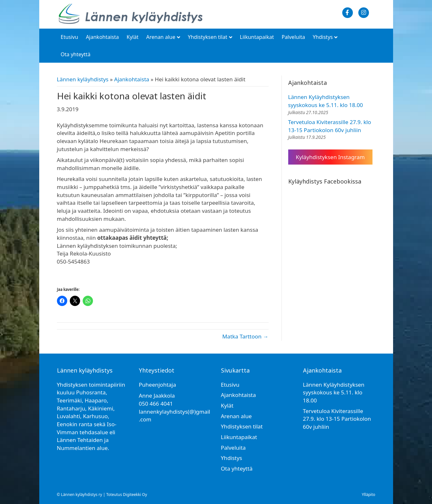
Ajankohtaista (102, 37)
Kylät (133, 37)
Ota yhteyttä (76, 54)
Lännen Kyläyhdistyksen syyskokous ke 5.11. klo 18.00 (326, 101)
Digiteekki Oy (135, 495)
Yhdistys (323, 37)
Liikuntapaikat (257, 37)
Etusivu (69, 37)
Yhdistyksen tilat (208, 37)
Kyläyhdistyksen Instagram (330, 157)
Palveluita (293, 37)
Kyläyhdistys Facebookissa (325, 181)
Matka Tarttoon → (245, 336)
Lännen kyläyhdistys (83, 79)
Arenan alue (161, 37)
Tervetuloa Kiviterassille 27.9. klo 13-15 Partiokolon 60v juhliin (330, 126)
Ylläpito (369, 495)
